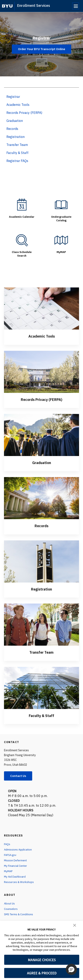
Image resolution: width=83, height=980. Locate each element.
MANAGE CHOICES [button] (42, 960)
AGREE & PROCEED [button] (42, 973)
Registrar (41, 37)
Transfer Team (42, 652)
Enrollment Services (33, 6)
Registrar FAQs (17, 161)
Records (42, 525)
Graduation (41, 462)
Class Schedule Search (22, 254)
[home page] (7, 6)
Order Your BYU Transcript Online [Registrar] (41, 49)
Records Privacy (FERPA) (42, 399)
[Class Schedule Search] (22, 240)
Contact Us (19, 776)
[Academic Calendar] (22, 205)
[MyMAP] (61, 240)
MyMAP (61, 252)
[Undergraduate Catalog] (61, 205)
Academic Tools (42, 336)
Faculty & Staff (42, 715)
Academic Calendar (22, 218)
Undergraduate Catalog (61, 218)
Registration (42, 589)
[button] (75, 925)
